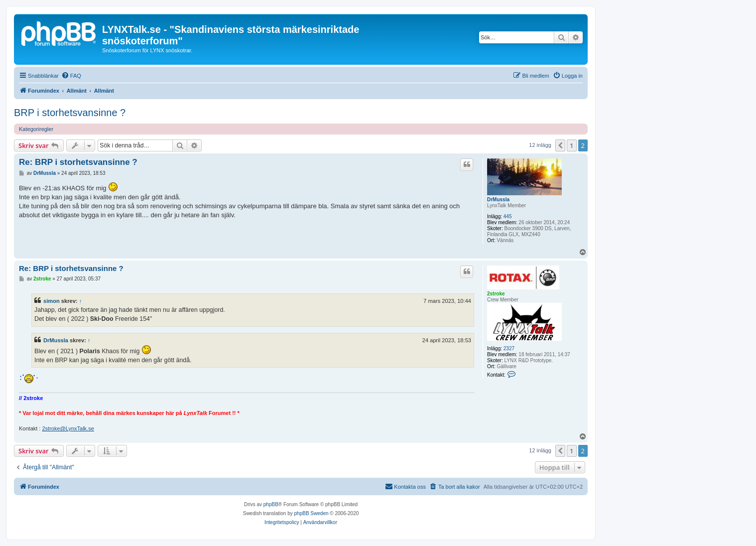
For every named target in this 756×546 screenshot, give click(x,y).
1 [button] (571, 145)
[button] (560, 145)
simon (52, 301)
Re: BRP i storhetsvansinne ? (78, 162)
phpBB (271, 504)
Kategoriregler (36, 129)
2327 (509, 348)
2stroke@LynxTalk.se (68, 428)
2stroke (496, 294)
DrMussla (498, 200)
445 (508, 216)
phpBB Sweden (312, 513)
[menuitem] (71, 76)
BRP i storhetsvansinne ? (70, 113)
